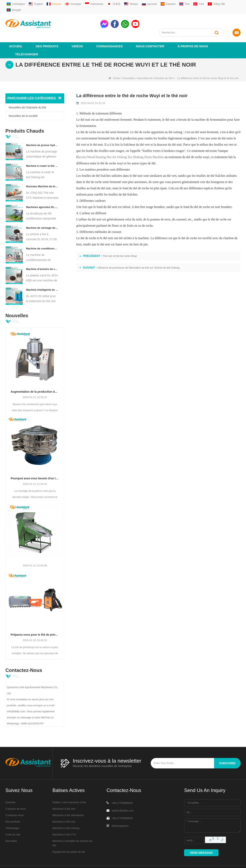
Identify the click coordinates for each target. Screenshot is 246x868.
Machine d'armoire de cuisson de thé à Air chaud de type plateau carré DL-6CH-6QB (42, 255)
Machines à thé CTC (64, 820)
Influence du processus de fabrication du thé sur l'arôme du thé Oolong (138, 253)
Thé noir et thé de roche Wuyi (120, 241)
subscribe (227, 749)
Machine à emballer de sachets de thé (72, 828)
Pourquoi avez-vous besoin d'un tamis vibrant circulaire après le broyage (35, 464)
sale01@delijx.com (122, 796)
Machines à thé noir (64, 807)
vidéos (77, 31)
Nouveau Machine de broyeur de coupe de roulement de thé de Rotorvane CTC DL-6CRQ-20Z (42, 172)
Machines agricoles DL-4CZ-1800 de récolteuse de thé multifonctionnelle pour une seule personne (42, 192)
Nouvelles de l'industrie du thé (155, 63)
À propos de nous (193, 31)
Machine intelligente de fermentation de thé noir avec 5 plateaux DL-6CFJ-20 (42, 275)
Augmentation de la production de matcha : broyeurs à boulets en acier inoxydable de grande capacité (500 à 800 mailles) (35, 377)
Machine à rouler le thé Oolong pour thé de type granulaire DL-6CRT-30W (42, 151)
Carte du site (13, 820)
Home (114, 63)
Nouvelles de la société (23, 101)
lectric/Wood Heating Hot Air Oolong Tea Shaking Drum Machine (121, 142)
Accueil (16, 31)
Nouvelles (129, 63)
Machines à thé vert (64, 794)
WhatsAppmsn (120, 811)
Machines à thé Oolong (66, 813)
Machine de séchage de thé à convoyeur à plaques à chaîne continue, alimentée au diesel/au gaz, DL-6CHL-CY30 (42, 213)
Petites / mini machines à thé (69, 788)
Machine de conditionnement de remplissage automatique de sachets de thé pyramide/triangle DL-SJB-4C (42, 234)
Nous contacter (150, 31)
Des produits (47, 31)
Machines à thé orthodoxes (68, 801)
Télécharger (27, 40)
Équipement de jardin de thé (69, 837)
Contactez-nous (15, 801)
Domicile (10, 788)
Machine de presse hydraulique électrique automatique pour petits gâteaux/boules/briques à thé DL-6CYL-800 (42, 130)
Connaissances (110, 31)
